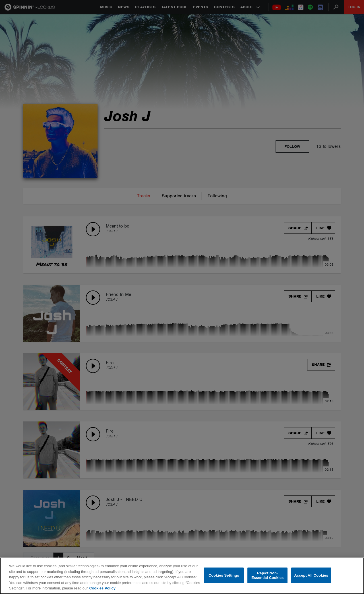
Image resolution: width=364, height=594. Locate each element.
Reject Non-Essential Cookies (267, 575)
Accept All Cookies (311, 575)
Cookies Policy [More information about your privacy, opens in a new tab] (102, 588)
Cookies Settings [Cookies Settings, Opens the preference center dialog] (224, 575)
